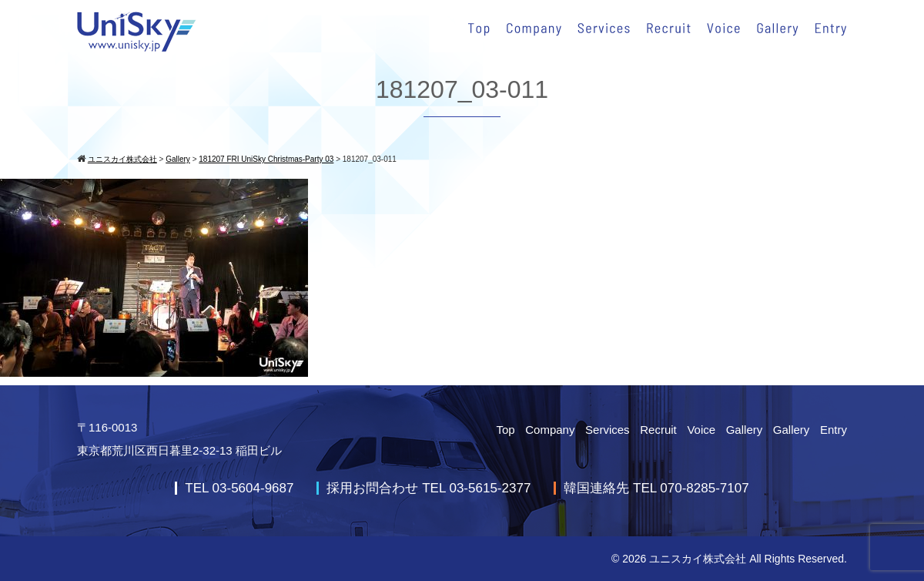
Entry (834, 430)
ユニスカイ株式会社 (698, 559)
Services (608, 430)
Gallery (745, 430)
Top (505, 430)
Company (550, 430)
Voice (701, 430)
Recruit (658, 430)
